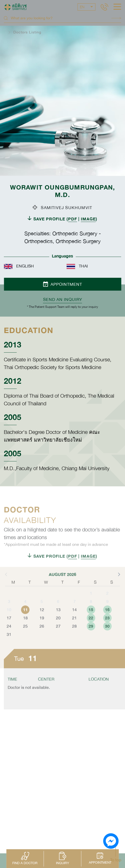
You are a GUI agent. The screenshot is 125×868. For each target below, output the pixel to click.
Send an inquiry (63, 299)
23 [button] (107, 626)
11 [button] (25, 618)
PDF (73, 219)
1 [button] (91, 601)
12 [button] (42, 618)
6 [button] (58, 610)
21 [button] (74, 626)
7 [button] (75, 610)
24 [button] (9, 634)
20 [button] (58, 626)
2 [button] (107, 601)
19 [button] (42, 626)
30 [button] (107, 634)
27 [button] (58, 634)
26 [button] (42, 634)
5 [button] (42, 610)
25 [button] (25, 634)
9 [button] (107, 610)
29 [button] (91, 634)
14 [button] (74, 618)
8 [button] (91, 610)
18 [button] (25, 626)
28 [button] (74, 634)
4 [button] (25, 610)
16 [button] (107, 618)
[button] (119, 582)
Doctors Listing (27, 32)
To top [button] (116, 860)
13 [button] (58, 618)
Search (116, 18)
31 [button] (9, 642)
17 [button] (9, 626)
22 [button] (91, 626)
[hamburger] (117, 7)
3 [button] (9, 610)
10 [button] (9, 618)
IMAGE (88, 219)
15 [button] (91, 618)
